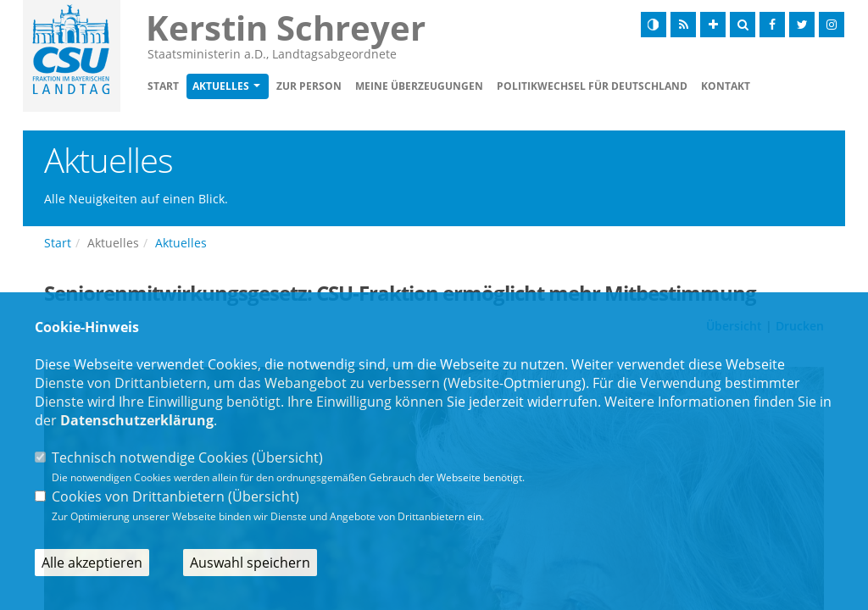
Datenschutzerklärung (137, 420)
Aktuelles (221, 86)
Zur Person (309, 86)
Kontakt (726, 86)
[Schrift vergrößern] (713, 25)
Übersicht (287, 457)
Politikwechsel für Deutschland (592, 86)
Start (163, 86)
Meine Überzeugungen (419, 86)
